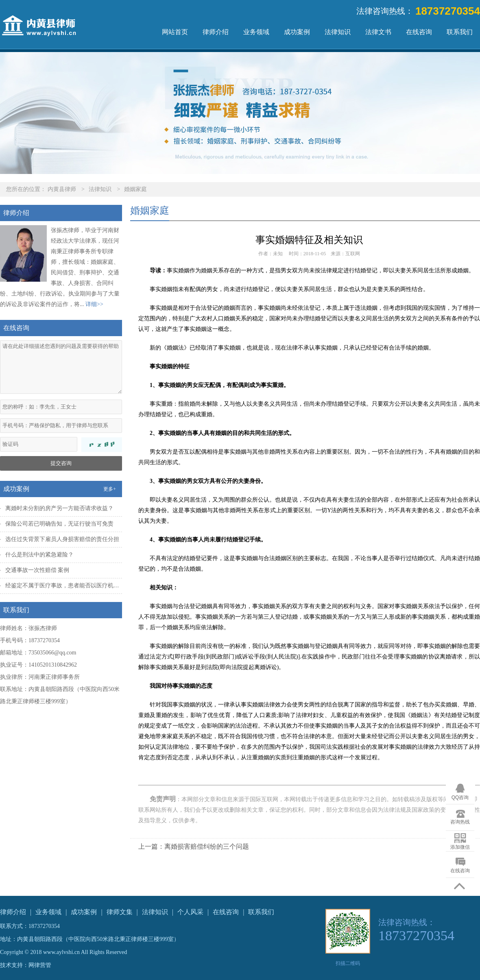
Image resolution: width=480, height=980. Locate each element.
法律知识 (338, 32)
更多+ (110, 489)
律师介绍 (216, 32)
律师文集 (120, 912)
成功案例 (297, 32)
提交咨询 (61, 463)
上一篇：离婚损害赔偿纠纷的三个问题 (194, 846)
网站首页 (175, 32)
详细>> (94, 304)
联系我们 (460, 32)
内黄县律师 (62, 189)
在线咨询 (419, 32)
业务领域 (256, 32)
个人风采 (190, 912)
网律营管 (40, 965)
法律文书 (378, 32)
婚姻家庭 (135, 189)
